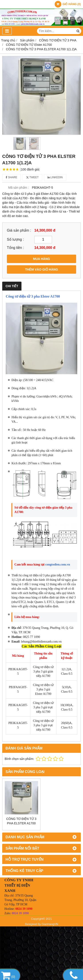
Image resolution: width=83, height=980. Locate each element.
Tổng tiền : (15, 248)
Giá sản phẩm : (19, 230)
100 (30, 169)
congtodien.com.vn (58, 565)
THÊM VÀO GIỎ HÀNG (41, 269)
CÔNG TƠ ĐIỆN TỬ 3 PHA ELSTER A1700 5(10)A (21, 823)
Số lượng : (15, 239)
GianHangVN (50, 924)
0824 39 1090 (24, 909)
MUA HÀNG (41, 259)
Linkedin (55, 177)
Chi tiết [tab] (12, 286)
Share (12, 177)
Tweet (32, 177)
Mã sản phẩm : (18, 188)
